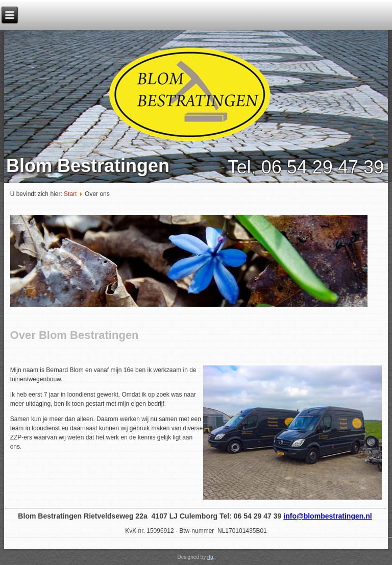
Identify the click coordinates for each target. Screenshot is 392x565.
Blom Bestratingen (88, 166)
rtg (210, 557)
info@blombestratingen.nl (327, 516)
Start (70, 194)
